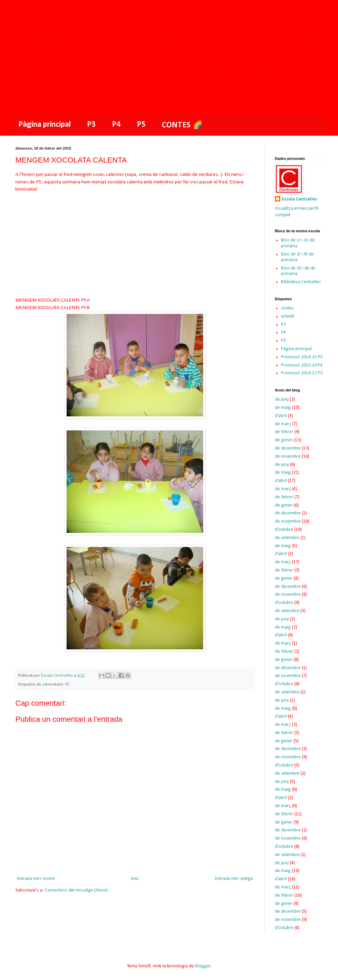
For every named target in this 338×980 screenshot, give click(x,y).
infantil (288, 316)
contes (287, 308)
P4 (116, 125)
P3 (91, 125)
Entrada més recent (36, 879)
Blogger (203, 966)
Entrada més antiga (234, 879)
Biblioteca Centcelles (301, 282)
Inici (135, 879)
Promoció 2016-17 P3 (302, 373)
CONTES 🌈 (182, 125)
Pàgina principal (45, 125)
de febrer (284, 432)
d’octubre (284, 530)
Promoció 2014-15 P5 (302, 357)
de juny (282, 399)
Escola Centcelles (299, 199)
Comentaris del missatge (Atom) (76, 890)
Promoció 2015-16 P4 (302, 365)
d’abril (281, 416)
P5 (141, 125)
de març (283, 424)
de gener (284, 440)
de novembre (288, 457)
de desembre (288, 448)
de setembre (287, 538)
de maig (283, 408)
